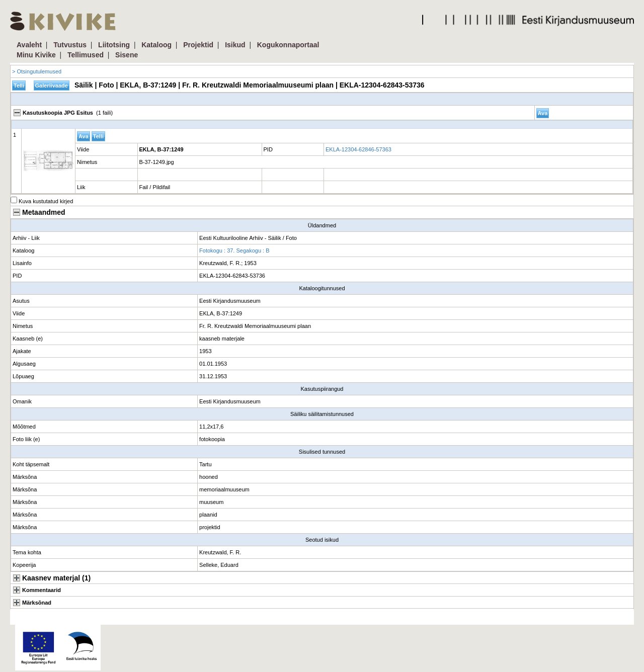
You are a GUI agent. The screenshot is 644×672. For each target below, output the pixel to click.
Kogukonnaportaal (288, 45)
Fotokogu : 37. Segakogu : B (234, 250)
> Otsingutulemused (37, 71)
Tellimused (86, 55)
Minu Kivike (36, 55)
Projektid (198, 45)
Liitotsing (114, 45)
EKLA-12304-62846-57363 (358, 149)
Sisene (127, 55)
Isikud (235, 45)
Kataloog (156, 45)
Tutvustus (70, 45)
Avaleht (29, 45)
